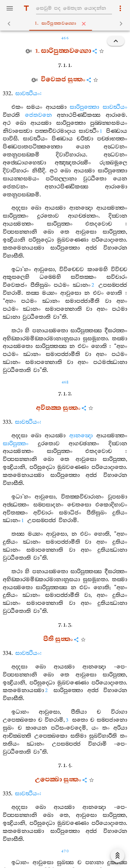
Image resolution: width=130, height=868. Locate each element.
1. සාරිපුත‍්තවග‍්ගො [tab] (66, 24)
